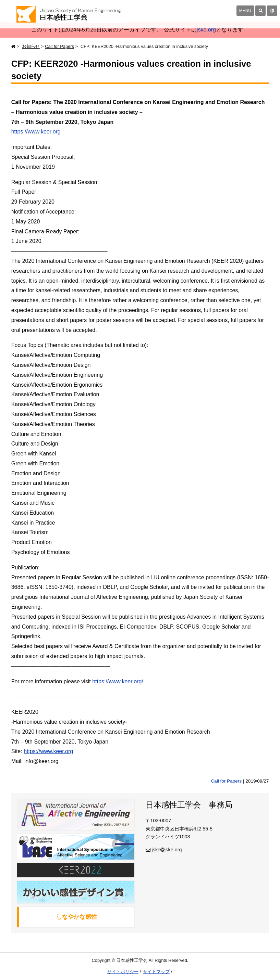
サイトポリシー (123, 972)
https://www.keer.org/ (118, 681)
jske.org (206, 30)
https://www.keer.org (36, 132)
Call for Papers (59, 46)
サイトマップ (156, 972)
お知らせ (31, 46)
